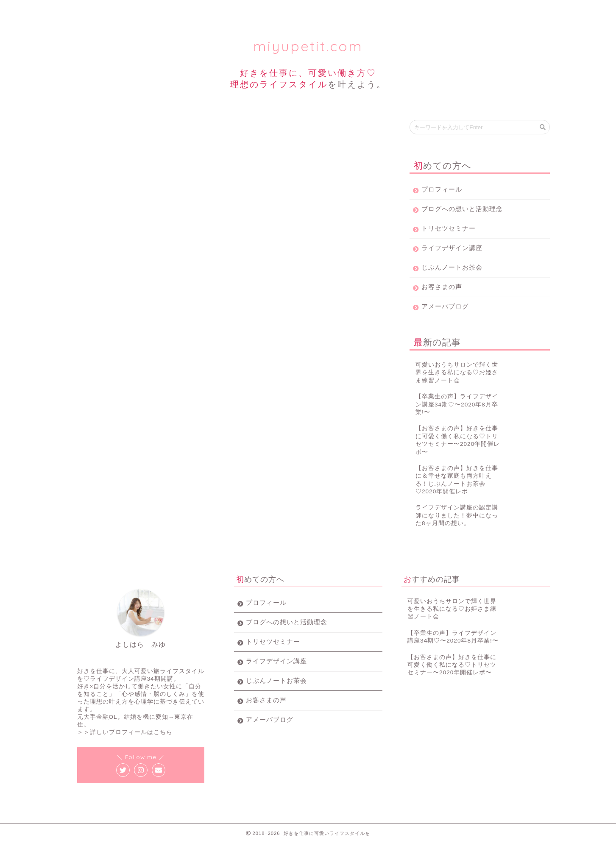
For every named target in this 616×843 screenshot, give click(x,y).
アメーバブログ (445, 306)
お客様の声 (437, 10)
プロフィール (108, 10)
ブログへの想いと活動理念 (462, 209)
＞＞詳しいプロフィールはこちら (125, 732)
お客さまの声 (442, 287)
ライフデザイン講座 (272, 10)
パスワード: (123, 230)
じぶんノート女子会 (355, 10)
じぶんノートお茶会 (452, 267)
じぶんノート (85, 132)
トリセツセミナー (190, 10)
